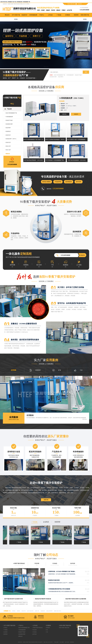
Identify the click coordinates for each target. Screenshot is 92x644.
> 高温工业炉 (8, 150)
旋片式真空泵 (30, 611)
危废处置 (43, 611)
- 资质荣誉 (5, 634)
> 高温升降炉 (8, 128)
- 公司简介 (5, 628)
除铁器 (14, 611)
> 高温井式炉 (8, 142)
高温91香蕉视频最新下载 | (60, 75)
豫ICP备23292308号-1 (48, 642)
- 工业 (47, 632)
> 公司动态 (35, 625)
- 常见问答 (34, 630)
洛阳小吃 (37, 611)
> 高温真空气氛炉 (9, 120)
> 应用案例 (48, 625)
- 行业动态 (34, 632)
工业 (78, 370)
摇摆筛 (18, 611)
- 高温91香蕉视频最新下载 (24, 628)
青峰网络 (72, 642)
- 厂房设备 (5, 630)
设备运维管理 (49, 611)
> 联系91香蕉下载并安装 (65, 625)
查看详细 (64, 114)
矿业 (57, 370)
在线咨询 (80, 4)
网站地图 (56, 642)
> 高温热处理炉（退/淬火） (11, 139)
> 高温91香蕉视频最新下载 (11, 113)
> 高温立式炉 (8, 146)
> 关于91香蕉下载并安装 (9, 625)
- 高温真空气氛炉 (22, 632)
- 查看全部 (20, 636)
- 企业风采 (5, 632)
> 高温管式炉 (8, 135)
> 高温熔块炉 (8, 131)
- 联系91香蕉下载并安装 (64, 628)
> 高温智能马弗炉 (9, 124)
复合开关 (24, 611)
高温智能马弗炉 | (53, 77)
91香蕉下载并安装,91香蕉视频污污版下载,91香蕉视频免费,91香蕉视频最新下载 (15, 2)
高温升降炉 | (61, 77)
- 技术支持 (34, 634)
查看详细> (85, 419)
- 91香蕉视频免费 (22, 630)
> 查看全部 (7, 154)
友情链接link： (7, 611)
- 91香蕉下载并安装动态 (37, 628)
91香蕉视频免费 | (70, 75)
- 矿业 (47, 630)
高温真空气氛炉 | (79, 75)
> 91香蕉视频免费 (9, 117)
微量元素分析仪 (58, 611)
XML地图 (62, 642)
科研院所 (35, 370)
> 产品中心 (21, 625)
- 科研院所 (48, 628)
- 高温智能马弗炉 (22, 634)
